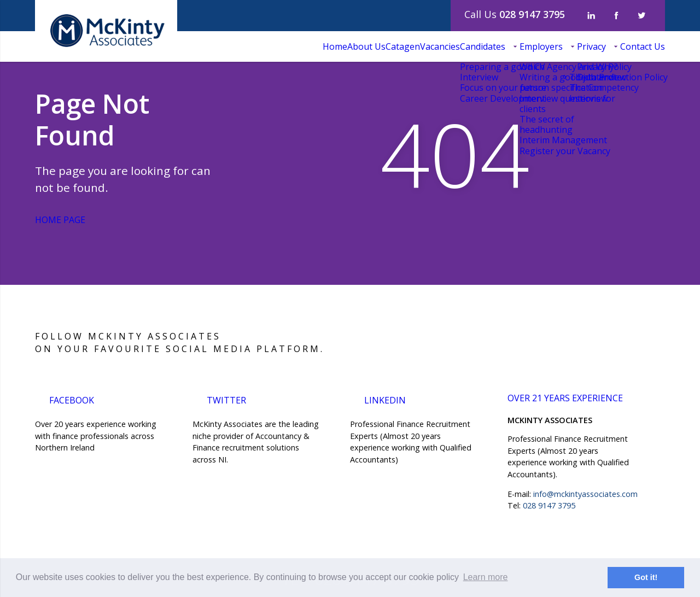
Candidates (425, 46)
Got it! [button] (646, 577)
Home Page (71, 220)
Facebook (76, 399)
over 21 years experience (573, 401)
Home (212, 46)
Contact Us (634, 46)
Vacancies (366, 46)
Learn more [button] (486, 577)
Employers (500, 46)
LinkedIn (387, 399)
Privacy (567, 46)
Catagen (313, 46)
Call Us (515, 14)
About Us (260, 46)
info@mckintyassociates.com (585, 494)
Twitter (229, 399)
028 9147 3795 (549, 505)
